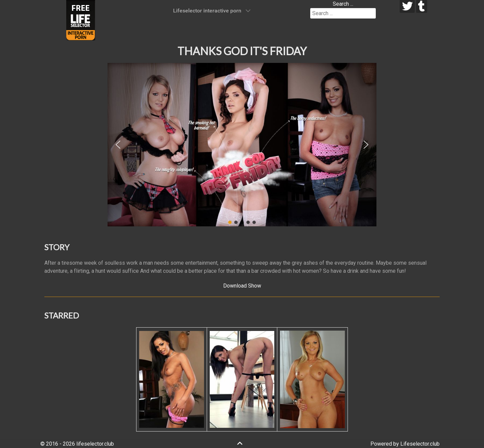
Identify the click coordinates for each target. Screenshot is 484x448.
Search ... (343, 4)
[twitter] (407, 6)
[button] (118, 145)
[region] (242, 145)
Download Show (242, 286)
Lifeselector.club (420, 444)
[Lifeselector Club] (81, 20)
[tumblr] (422, 6)
